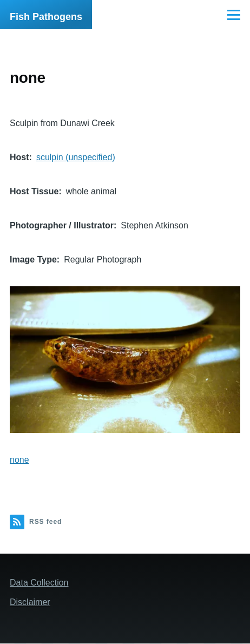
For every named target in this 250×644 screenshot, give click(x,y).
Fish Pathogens (46, 17)
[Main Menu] (234, 15)
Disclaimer (30, 602)
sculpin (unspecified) (76, 157)
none (19, 460)
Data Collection (39, 583)
